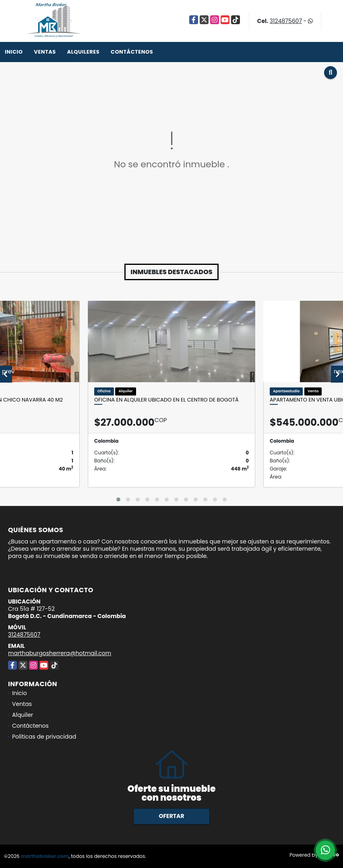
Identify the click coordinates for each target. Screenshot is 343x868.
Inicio (14, 52)
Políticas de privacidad (44, 737)
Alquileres (83, 52)
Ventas (45, 52)
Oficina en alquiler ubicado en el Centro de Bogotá (166, 400)
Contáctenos (132, 52)
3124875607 (286, 21)
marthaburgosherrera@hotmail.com (60, 653)
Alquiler (23, 715)
